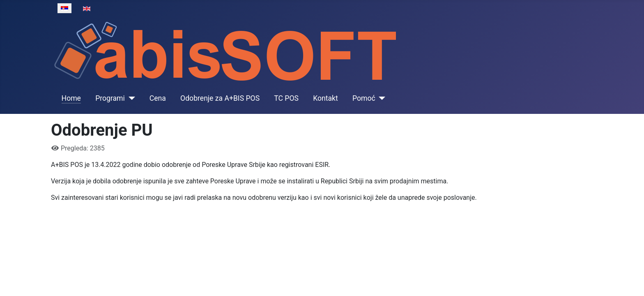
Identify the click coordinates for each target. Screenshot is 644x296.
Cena (158, 98)
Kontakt (325, 98)
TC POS (286, 98)
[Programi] (130, 98)
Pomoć (364, 98)
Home (71, 98)
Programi (110, 98)
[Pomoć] (381, 98)
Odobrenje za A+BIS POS (220, 98)
